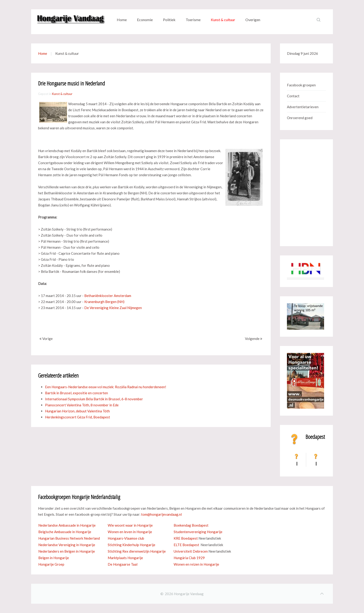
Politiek (169, 20)
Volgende (254, 339)
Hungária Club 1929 (189, 558)
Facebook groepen (301, 85)
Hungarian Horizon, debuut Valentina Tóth (77, 411)
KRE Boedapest (186, 538)
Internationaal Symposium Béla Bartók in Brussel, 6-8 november (94, 399)
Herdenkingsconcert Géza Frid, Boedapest (78, 417)
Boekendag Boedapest (191, 525)
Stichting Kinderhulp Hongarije (132, 545)
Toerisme (193, 20)
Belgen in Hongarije (54, 558)
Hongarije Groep (51, 564)
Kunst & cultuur (223, 20)
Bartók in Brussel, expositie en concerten (76, 393)
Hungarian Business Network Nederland (69, 538)
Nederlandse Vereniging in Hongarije (67, 545)
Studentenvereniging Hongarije (198, 532)
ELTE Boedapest (186, 545)
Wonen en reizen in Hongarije (196, 564)
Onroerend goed (300, 118)
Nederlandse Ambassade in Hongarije (67, 525)
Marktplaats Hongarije (125, 558)
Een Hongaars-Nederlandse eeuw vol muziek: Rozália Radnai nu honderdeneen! (106, 387)
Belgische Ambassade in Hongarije (65, 532)
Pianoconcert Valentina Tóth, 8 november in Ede (82, 405)
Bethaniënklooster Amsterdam (108, 296)
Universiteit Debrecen (191, 551)
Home (122, 20)
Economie (145, 20)
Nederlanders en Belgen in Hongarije (67, 551)
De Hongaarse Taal (123, 564)
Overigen (253, 20)
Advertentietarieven (303, 107)
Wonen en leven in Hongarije (130, 532)
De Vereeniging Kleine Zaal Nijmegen (113, 308)
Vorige (46, 339)
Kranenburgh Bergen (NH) (104, 302)
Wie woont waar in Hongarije (130, 525)
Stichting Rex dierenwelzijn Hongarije (137, 551)
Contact (293, 96)
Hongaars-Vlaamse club (126, 538)
